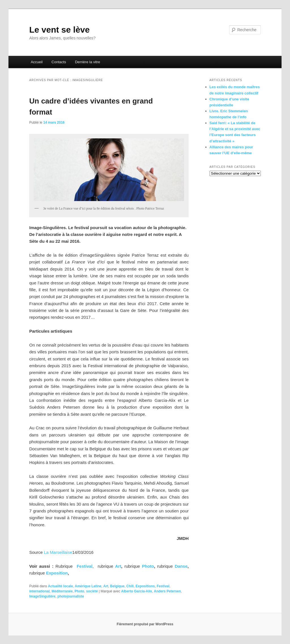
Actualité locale (60, 586)
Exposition (57, 573)
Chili (130, 586)
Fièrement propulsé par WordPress (145, 624)
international (39, 591)
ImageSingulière (42, 596)
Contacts (59, 62)
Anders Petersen (167, 591)
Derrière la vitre (88, 62)
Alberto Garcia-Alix (137, 591)
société (92, 591)
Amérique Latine (88, 586)
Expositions (145, 586)
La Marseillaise (58, 552)
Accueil (37, 62)
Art (118, 566)
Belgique (117, 586)
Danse (181, 566)
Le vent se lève (59, 30)
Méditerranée (62, 591)
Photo (148, 566)
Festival (163, 586)
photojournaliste (71, 596)
